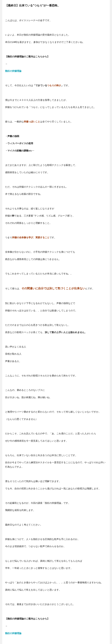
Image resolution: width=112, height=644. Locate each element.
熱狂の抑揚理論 (13, 71)
